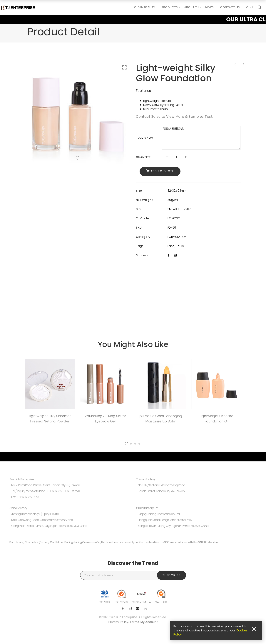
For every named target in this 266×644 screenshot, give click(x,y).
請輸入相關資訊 (201, 138)
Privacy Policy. (119, 622)
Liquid (180, 246)
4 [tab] (139, 444)
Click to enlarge (124, 67)
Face (171, 246)
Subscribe (172, 575)
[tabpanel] (50, 392)
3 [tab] (135, 444)
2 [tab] (131, 444)
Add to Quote (162, 171)
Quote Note (145, 138)
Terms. (135, 622)
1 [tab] (127, 444)
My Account (149, 622)
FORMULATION (177, 237)
